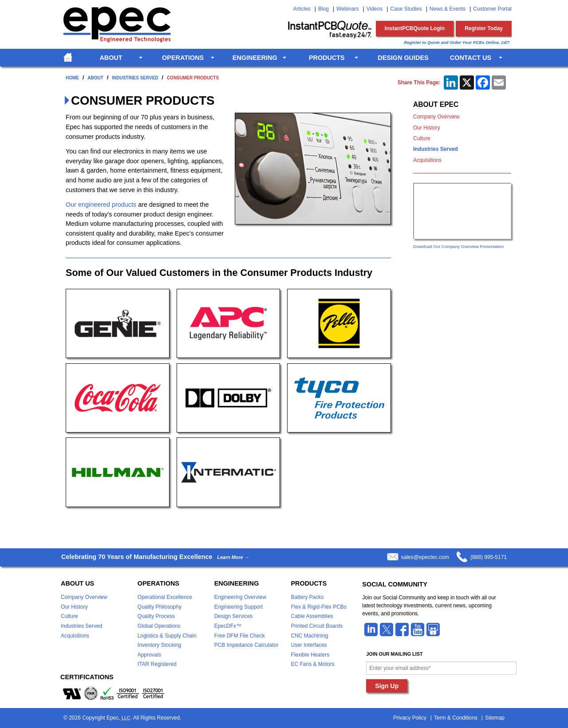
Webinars (347, 9)
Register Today (484, 28)
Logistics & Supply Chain (167, 636)
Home (72, 78)
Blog (323, 9)
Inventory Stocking (160, 645)
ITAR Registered (157, 664)
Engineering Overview (240, 597)
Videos (375, 9)
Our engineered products (101, 205)
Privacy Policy (410, 718)
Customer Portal (492, 9)
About (111, 58)
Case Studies (406, 9)
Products (327, 58)
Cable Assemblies (312, 616)
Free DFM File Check (240, 636)
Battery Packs (307, 597)
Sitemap (495, 718)
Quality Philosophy (160, 607)
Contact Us (471, 58)
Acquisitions (427, 160)
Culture (422, 138)
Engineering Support (239, 607)
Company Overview (436, 117)
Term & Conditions (456, 718)
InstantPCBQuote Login (415, 28)
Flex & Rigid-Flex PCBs (318, 607)
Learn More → (233, 557)
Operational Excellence (165, 597)
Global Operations (159, 626)
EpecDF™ (228, 626)
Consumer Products (193, 78)
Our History (427, 128)
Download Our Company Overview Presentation (458, 246)
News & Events (448, 9)
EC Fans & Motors (312, 664)
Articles (302, 9)
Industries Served (135, 78)
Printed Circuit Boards (317, 626)
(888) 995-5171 (489, 557)
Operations (183, 58)
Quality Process (156, 616)
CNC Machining (309, 636)
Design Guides (403, 58)
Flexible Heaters (310, 655)
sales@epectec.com (425, 557)
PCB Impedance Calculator (247, 645)
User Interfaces (309, 645)
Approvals (149, 655)
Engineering (255, 58)
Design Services (234, 616)
